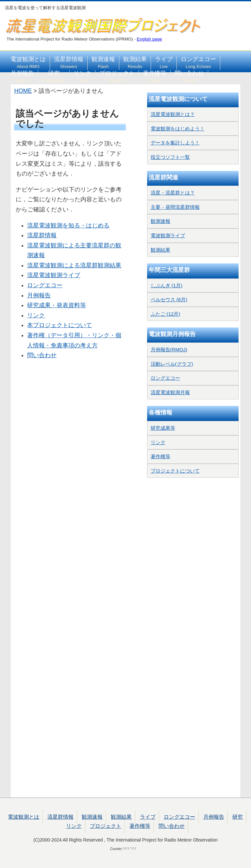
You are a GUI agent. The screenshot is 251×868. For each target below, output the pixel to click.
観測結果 (135, 62)
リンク (82, 76)
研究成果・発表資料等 (57, 305)
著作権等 (155, 76)
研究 (54, 76)
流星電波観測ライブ (54, 275)
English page (150, 39)
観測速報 (103, 62)
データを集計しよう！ (175, 143)
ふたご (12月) (166, 314)
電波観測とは (28, 62)
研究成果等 (163, 428)
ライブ (164, 62)
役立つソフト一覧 (170, 157)
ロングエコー (198, 62)
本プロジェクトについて (59, 325)
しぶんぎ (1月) (167, 285)
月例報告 (22, 76)
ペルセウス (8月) (169, 300)
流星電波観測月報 (170, 392)
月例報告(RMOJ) (169, 350)
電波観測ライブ (168, 235)
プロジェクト (117, 76)
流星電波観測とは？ (173, 114)
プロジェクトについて (175, 471)
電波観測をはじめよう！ (178, 129)
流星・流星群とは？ (173, 193)
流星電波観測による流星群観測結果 (74, 265)
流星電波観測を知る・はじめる (68, 225)
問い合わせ (189, 76)
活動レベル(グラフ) (172, 364)
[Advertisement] (70, 392)
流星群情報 (69, 62)
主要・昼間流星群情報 (175, 207)
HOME (23, 91)
